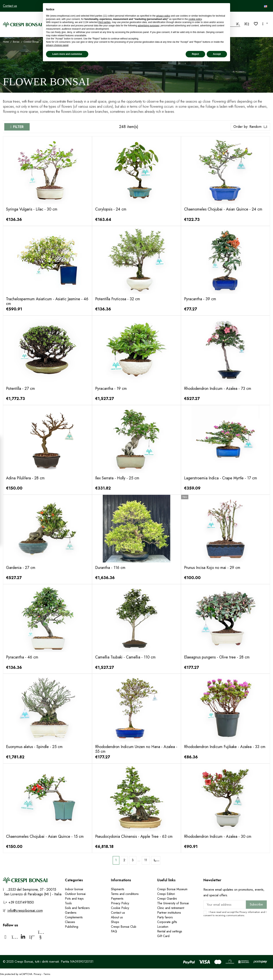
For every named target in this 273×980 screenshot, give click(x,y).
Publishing (72, 927)
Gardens (71, 913)
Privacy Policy (120, 903)
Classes (70, 922)
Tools (68, 903)
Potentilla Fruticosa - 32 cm (118, 299)
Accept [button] (217, 54)
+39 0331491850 (21, 902)
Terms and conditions (125, 894)
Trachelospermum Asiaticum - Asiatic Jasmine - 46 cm (47, 301)
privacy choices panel (57, 45)
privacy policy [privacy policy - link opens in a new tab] (163, 16)
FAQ (114, 931)
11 (146, 860)
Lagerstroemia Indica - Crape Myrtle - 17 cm (221, 478)
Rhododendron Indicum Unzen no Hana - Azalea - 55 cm (136, 749)
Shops (115, 922)
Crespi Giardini (167, 899)
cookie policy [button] (195, 19)
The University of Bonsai (173, 903)
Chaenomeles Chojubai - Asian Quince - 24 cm (223, 209)
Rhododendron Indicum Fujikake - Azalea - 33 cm (225, 747)
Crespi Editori (166, 894)
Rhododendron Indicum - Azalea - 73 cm (218, 389)
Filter (18, 127)
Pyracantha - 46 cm (22, 657)
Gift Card (163, 936)
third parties (104, 22)
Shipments (118, 889)
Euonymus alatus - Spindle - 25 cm (34, 747)
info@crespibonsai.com (25, 911)
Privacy (243, 912)
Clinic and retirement (171, 908)
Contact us (10, 6)
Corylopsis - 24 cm (111, 209)
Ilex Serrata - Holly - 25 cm (117, 478)
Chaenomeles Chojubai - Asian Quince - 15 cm (45, 837)
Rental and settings (170, 931)
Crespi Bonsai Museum (172, 889)
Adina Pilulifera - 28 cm (25, 478)
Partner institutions (169, 913)
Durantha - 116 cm (110, 568)
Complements (74, 917)
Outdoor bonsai (75, 894)
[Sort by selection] (250, 127)
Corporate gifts (167, 922)
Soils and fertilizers (77, 908)
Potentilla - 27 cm (20, 389)
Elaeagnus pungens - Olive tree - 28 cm (217, 657)
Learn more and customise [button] (67, 54)
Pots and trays (74, 899)
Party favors (165, 917)
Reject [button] (195, 54)
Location (163, 927)
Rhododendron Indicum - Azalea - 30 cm (218, 837)
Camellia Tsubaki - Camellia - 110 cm (125, 657)
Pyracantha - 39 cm (200, 299)
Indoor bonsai (74, 889)
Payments (117, 899)
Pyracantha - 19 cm (111, 389)
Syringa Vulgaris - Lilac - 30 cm (32, 209)
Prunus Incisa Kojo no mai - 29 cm (212, 568)
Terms (47, 974)
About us (117, 917)
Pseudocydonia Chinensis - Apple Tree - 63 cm (134, 837)
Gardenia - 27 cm (21, 568)
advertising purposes (148, 26)
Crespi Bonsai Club (124, 927)
